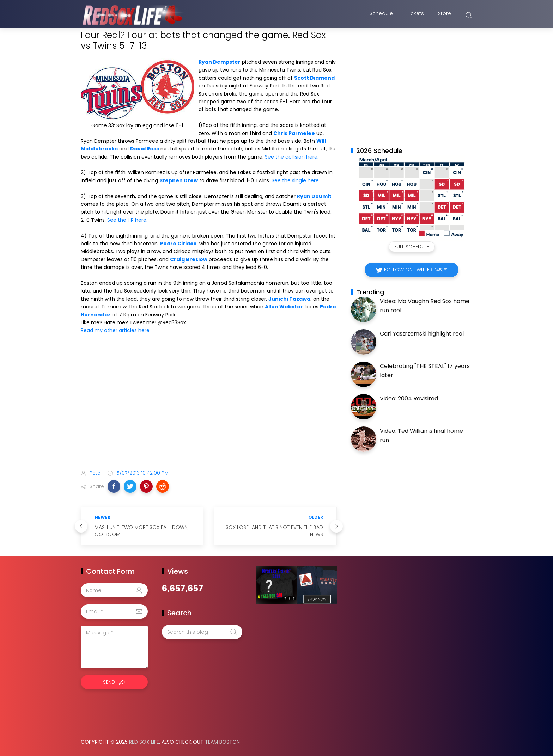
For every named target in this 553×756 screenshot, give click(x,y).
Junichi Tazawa (289, 299)
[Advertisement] (209, 408)
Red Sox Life (144, 742)
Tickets (415, 15)
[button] (114, 486)
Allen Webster (284, 307)
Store (445, 15)
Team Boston (222, 742)
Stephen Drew (179, 180)
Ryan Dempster (220, 62)
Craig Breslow (189, 259)
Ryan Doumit (314, 196)
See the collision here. (292, 157)
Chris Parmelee (294, 133)
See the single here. (296, 180)
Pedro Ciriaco (178, 244)
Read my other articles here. (116, 330)
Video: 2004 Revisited (409, 398)
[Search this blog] (202, 632)
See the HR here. (127, 220)
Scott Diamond (314, 78)
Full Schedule (412, 247)
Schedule (381, 15)
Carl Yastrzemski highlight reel (422, 334)
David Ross (145, 149)
